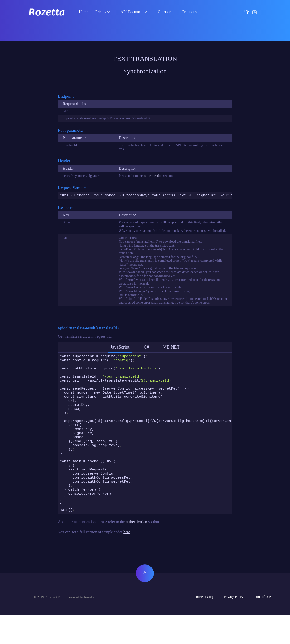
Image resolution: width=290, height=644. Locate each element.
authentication (153, 176)
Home (84, 12)
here (127, 560)
